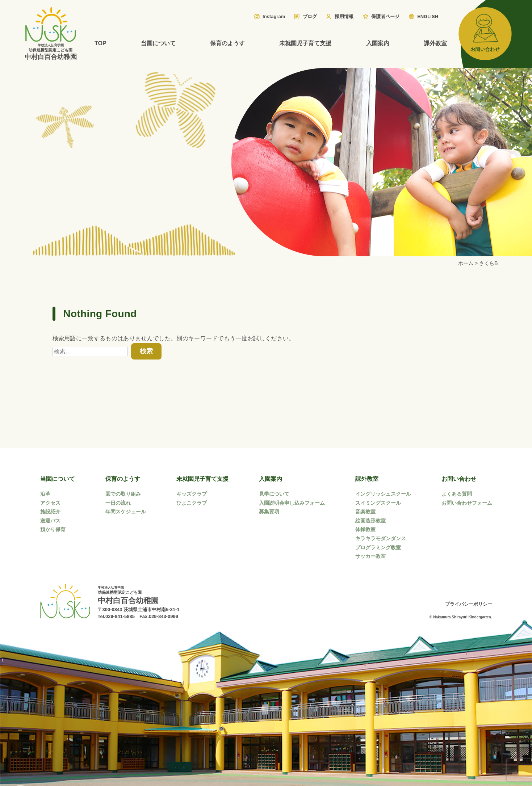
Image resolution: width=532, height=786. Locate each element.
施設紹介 (50, 512)
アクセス (50, 503)
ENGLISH (428, 16)
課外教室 (435, 43)
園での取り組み (123, 494)
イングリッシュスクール (383, 494)
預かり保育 (53, 529)
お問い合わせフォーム (467, 503)
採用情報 (344, 16)
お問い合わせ (459, 479)
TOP (100, 43)
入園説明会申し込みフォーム (292, 503)
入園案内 (378, 43)
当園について (158, 43)
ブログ (310, 16)
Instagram (274, 16)
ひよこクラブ (192, 503)
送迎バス (50, 521)
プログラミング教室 (378, 547)
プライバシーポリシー (469, 604)
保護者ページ (385, 16)
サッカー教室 (370, 556)
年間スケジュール (126, 512)
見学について (274, 494)
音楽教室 (365, 512)
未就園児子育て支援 (305, 43)
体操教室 (365, 529)
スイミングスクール (378, 503)
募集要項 (269, 512)
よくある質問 (457, 494)
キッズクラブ (192, 494)
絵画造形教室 (370, 521)
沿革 (45, 494)
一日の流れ (118, 503)
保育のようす (227, 43)
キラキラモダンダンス (381, 538)
